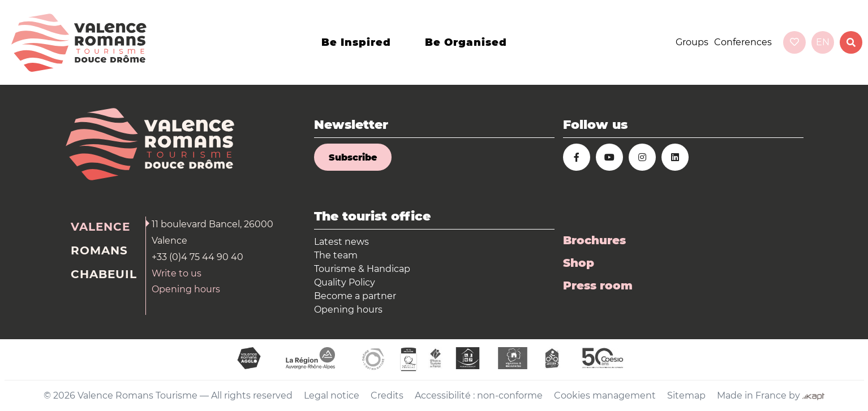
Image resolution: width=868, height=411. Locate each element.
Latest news (341, 242)
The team (336, 255)
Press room (598, 285)
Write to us (177, 273)
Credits (387, 395)
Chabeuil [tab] (104, 274)
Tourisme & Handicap (362, 269)
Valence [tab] (100, 227)
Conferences (743, 42)
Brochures (594, 240)
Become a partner (355, 296)
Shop (579, 263)
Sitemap (686, 395)
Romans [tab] (99, 250)
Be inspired (356, 42)
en (823, 42)
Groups (692, 42)
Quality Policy (345, 282)
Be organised (466, 42)
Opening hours (186, 289)
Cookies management (605, 395)
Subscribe (353, 157)
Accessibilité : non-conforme (479, 395)
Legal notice (332, 395)
